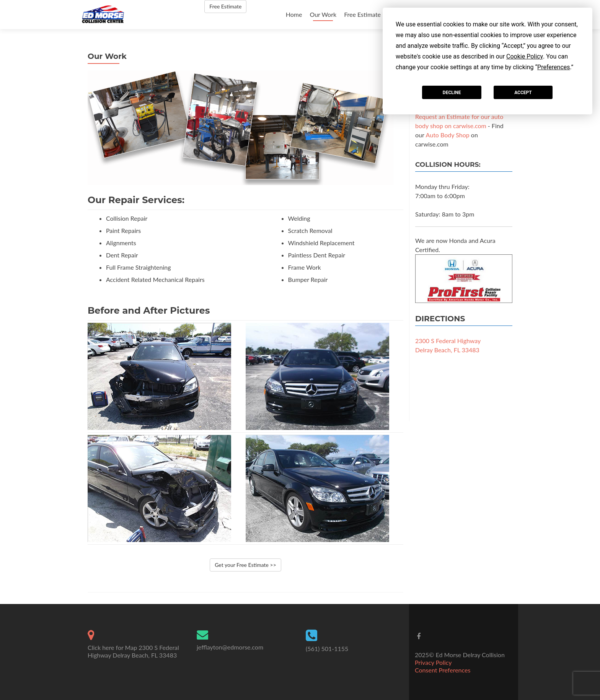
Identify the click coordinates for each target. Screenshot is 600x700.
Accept (523, 93)
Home (294, 14)
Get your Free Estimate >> (245, 565)
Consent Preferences (443, 670)
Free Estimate (362, 14)
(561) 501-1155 (327, 649)
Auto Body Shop (448, 135)
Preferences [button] (554, 67)
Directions (440, 319)
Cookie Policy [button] (525, 56)
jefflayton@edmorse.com (230, 647)
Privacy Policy (433, 662)
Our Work (323, 14)
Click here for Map (112, 647)
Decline (452, 93)
